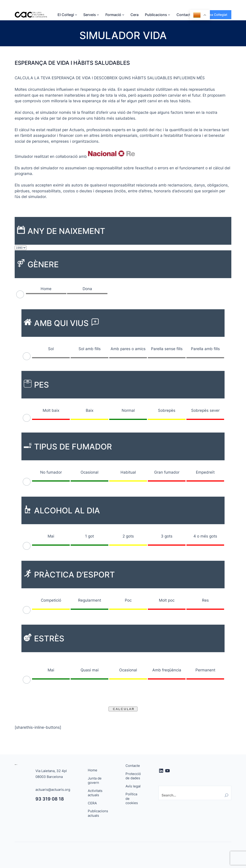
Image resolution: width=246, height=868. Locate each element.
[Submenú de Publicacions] (169, 15)
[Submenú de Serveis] (98, 15)
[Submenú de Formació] (123, 15)
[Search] (226, 795)
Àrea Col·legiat (217, 15)
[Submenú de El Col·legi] (76, 15)
